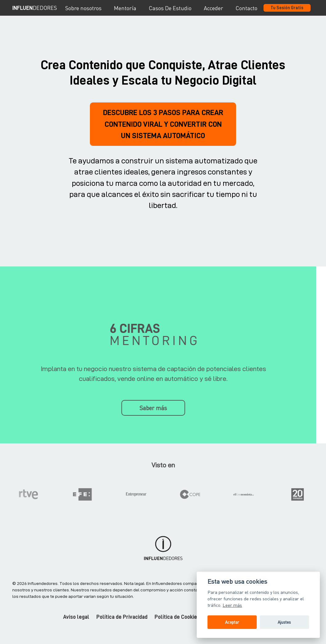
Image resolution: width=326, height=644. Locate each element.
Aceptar (232, 622)
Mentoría (125, 8)
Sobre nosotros (83, 8)
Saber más (140, 419)
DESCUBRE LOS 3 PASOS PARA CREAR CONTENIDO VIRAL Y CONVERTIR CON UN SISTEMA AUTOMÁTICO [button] (163, 130)
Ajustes (284, 622)
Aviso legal (76, 629)
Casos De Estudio (170, 8)
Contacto (246, 8)
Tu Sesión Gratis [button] (287, 8)
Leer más (232, 605)
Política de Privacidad (122, 629)
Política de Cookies (177, 629)
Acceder (213, 8)
